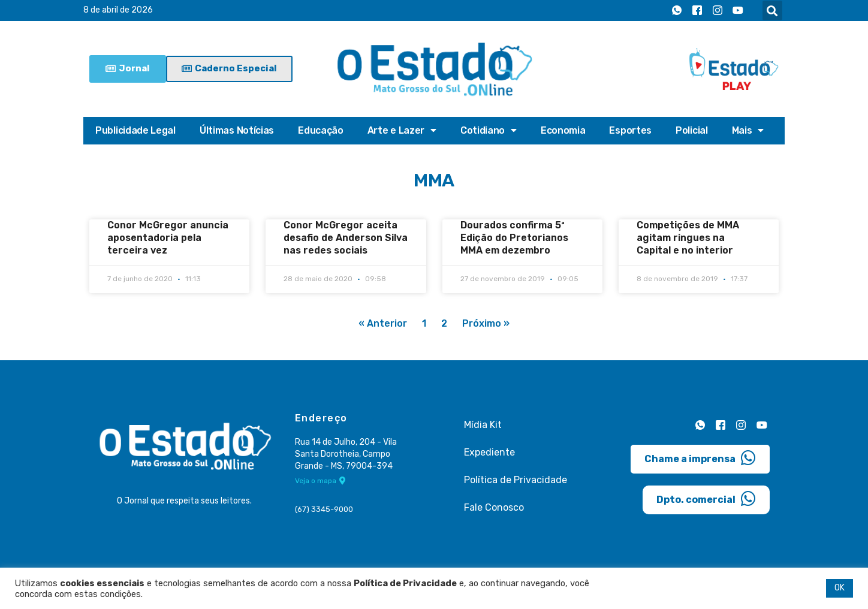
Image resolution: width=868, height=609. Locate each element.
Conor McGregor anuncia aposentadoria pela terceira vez (168, 238)
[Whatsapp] (677, 11)
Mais (748, 131)
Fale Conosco (494, 507)
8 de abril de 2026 (118, 10)
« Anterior (383, 324)
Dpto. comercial (706, 498)
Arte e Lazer (402, 131)
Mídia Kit (483, 425)
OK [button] (840, 588)
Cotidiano (489, 131)
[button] (772, 10)
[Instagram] (718, 11)
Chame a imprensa (700, 457)
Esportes (630, 130)
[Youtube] (738, 11)
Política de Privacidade (516, 480)
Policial (692, 130)
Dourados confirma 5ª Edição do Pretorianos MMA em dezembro (514, 238)
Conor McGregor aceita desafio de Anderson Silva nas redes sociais (346, 238)
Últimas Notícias (237, 130)
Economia (563, 130)
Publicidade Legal (135, 130)
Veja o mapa (320, 481)
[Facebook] (697, 11)
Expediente (489, 452)
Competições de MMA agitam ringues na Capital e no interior (688, 238)
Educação (321, 130)
